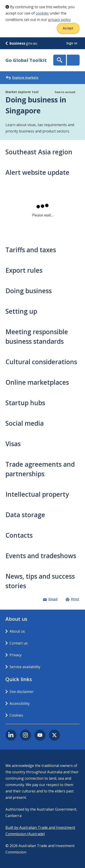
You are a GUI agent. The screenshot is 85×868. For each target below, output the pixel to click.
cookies (42, 13)
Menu (73, 60)
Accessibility (20, 703)
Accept (68, 28)
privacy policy (59, 20)
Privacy (16, 655)
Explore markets (22, 78)
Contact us (19, 643)
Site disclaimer (22, 692)
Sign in (72, 43)
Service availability (25, 667)
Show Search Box (60, 60)
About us (17, 631)
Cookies (16, 715)
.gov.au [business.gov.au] (21, 43)
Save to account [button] (65, 92)
